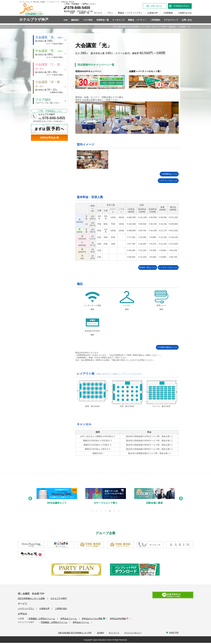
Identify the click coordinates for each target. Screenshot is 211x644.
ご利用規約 (155, 20)
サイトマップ (114, 633)
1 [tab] (92, 511)
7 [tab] (119, 511)
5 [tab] (110, 511)
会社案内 (99, 633)
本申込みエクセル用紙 (93, 619)
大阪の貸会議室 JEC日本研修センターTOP (73, 633)
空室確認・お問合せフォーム (42, 619)
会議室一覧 (84, 13)
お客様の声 (153, 13)
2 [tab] (97, 511)
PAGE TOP (174, 633)
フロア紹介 (88, 20)
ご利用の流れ (61, 609)
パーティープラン (26, 609)
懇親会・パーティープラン (130, 13)
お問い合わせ (156, 6)
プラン (110, 13)
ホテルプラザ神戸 (159, 27)
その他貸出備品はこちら (164, 348)
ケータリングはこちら (164, 268)
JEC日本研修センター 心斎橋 (31, 599)
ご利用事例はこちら (164, 174)
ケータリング (118, 20)
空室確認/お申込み (181, 6)
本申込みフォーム (69, 619)
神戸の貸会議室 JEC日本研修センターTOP (131, 27)
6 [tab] (114, 511)
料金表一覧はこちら (134, 268)
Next (180, 498)
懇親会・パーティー (137, 20)
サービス (98, 13)
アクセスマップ (171, 20)
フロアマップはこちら (164, 181)
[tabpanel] (57, 499)
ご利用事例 (168, 13)
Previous (30, 498)
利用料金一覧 (103, 20)
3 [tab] (101, 511)
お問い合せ (187, 20)
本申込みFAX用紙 (119, 619)
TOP (72, 13)
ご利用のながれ (185, 13)
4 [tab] (106, 511)
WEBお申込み (49, 141)
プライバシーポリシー (134, 633)
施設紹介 (75, 20)
